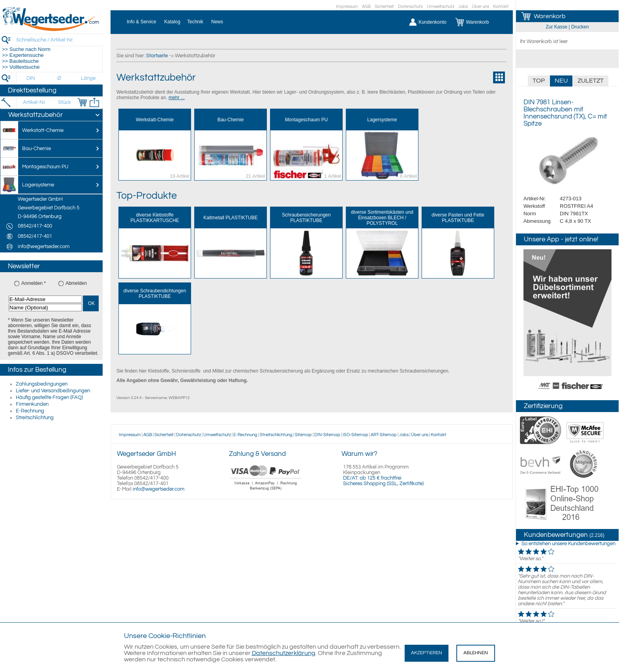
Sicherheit (384, 7)
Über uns (480, 7)
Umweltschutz (441, 7)
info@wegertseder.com (159, 489)
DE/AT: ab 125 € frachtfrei (372, 478)
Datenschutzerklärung (284, 653)
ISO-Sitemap (355, 435)
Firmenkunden (32, 404)
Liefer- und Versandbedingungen (53, 391)
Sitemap (303, 435)
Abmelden (76, 283)
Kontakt (501, 7)
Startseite (157, 56)
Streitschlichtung (35, 418)
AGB (366, 7)
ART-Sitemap (384, 435)
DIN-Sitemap (327, 435)
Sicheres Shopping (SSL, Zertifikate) (383, 484)
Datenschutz (410, 7)
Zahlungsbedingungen (42, 384)
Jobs (463, 7)
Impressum (347, 7)
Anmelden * (34, 283)
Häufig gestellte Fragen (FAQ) (49, 397)
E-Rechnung (30, 411)
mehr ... (177, 98)
